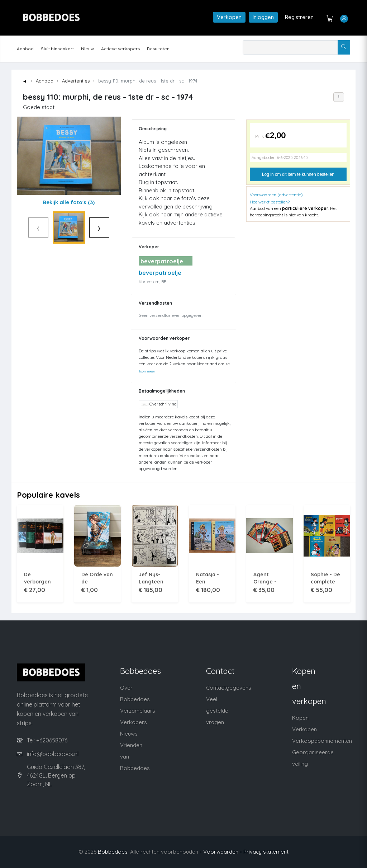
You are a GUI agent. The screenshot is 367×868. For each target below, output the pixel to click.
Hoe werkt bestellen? (270, 202)
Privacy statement (266, 852)
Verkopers (134, 722)
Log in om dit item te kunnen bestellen (298, 174)
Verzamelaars (138, 711)
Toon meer (147, 371)
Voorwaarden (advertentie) (276, 195)
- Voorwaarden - (221, 852)
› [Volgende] (114, 227)
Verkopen (229, 17)
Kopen (300, 718)
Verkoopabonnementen (322, 741)
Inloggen (263, 17)
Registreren (299, 17)
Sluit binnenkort (57, 49)
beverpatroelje (160, 273)
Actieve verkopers (120, 49)
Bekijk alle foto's (69, 202)
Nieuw (87, 49)
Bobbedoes (113, 852)
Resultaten (158, 49)
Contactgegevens (229, 688)
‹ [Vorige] (23, 227)
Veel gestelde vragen (217, 711)
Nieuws (129, 734)
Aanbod (25, 49)
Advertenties (76, 81)
